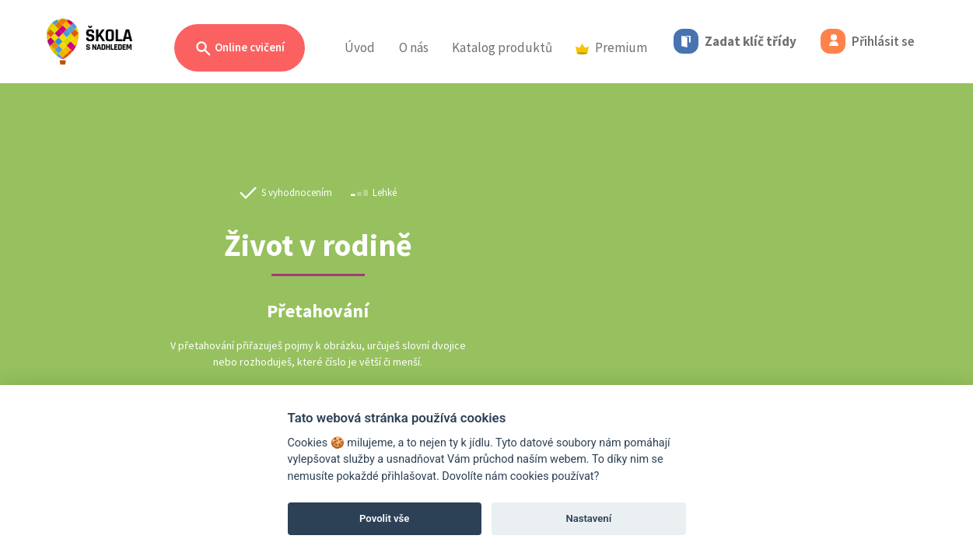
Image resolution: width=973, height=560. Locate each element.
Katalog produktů (502, 47)
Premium (611, 47)
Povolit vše (384, 518)
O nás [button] (414, 47)
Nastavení (588, 518)
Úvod (360, 47)
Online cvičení (240, 49)
